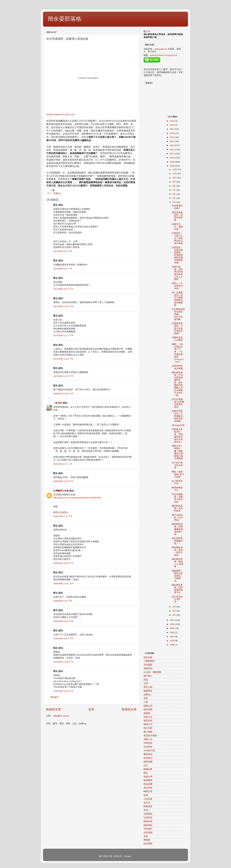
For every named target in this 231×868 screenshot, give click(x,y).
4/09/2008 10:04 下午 (63, 621)
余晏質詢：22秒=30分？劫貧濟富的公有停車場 (177, 238)
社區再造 (148, 818)
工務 (146, 702)
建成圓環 (148, 780)
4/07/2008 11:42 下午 (63, 359)
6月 (174, 194)
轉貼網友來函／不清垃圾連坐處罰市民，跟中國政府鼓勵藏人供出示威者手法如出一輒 (177, 384)
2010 (172, 158)
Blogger (128, 856)
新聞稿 (147, 713)
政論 (146, 680)
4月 (174, 202)
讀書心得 (148, 706)
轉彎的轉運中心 (177, 489)
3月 (174, 607)
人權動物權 (149, 661)
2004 (172, 632)
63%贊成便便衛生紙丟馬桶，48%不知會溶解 (178, 314)
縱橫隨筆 (148, 691)
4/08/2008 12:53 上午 (63, 394)
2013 (172, 145)
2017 (172, 129)
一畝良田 (58, 403)
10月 (175, 178)
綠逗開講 (148, 844)
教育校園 (148, 762)
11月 (175, 174)
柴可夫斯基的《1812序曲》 (177, 518)
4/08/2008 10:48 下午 (63, 563)
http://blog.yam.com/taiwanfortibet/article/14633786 (77, 498)
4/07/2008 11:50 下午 (63, 376)
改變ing (57, 193)
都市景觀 (148, 710)
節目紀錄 (148, 657)
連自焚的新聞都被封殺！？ (177, 541)
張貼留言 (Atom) (61, 716)
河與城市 (148, 829)
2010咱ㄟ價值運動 (152, 672)
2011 (172, 154)
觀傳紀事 (148, 769)
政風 (146, 795)
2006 (172, 624)
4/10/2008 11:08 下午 (63, 662)
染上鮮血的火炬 (177, 482)
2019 (172, 121)
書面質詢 (148, 754)
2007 (172, 620)
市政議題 (148, 665)
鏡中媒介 (148, 676)
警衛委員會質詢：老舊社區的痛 (177, 216)
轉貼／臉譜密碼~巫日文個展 (178, 474)
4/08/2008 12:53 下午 (63, 481)
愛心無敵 (148, 732)
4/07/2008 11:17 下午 (63, 336)
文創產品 (148, 814)
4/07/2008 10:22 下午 (63, 289)
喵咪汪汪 (148, 724)
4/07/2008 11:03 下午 (63, 306)
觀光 (146, 773)
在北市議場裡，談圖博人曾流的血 (177, 498)
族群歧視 (148, 721)
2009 (172, 162)
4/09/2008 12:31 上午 (63, 584)
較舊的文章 (129, 709)
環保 (146, 698)
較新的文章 (54, 709)
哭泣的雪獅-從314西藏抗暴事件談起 (178, 403)
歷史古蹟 (148, 687)
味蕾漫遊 (148, 806)
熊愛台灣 (148, 777)
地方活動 (148, 728)
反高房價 (148, 833)
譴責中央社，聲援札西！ (177, 227)
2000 (172, 641)
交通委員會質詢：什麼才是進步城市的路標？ (177, 328)
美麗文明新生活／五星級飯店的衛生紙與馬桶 (177, 416)
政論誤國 (148, 784)
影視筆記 (148, 758)
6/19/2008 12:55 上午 (63, 691)
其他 (146, 810)
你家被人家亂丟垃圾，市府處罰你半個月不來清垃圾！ (177, 436)
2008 (172, 166)
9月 (174, 182)
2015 (172, 137)
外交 (146, 765)
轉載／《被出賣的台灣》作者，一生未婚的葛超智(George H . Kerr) (178, 353)
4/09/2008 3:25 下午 (63, 601)
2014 (172, 141)
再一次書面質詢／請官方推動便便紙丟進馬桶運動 (177, 299)
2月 (174, 611)
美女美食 (148, 788)
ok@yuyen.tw (161, 49)
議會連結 (148, 825)
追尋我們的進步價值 (177, 367)
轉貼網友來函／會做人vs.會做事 (178, 563)
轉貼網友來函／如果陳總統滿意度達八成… (177, 529)
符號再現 (148, 743)
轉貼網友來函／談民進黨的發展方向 (177, 589)
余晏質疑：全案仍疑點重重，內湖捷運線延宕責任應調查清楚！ (177, 255)
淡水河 (147, 803)
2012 (172, 150)
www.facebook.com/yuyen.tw (164, 55)
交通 (146, 683)
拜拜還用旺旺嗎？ (177, 207)
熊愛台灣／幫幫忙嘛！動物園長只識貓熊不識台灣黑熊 (177, 452)
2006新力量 (149, 751)
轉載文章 (148, 791)
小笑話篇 (148, 799)
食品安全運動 (150, 736)
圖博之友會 (59, 512)
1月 (174, 615)
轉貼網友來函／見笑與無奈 (177, 508)
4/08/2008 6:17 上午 (63, 464)
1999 (172, 645)
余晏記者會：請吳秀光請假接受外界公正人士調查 (177, 273)
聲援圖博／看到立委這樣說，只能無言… (177, 576)
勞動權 (147, 840)
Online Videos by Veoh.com (60, 114)
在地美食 (148, 747)
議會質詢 (148, 668)
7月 (174, 190)
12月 (175, 170)
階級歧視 (148, 821)
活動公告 (148, 717)
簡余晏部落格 (65, 19)
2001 (172, 637)
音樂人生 (148, 739)
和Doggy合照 (178, 425)
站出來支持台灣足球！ (177, 599)
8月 (174, 186)
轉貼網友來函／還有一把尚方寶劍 (177, 551)
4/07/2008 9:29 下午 (63, 251)
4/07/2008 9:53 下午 (63, 269)
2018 (172, 125)
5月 (174, 198)
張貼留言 (55, 697)
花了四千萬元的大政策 (177, 465)
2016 (172, 133)
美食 (146, 836)
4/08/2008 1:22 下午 (63, 516)
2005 (172, 628)
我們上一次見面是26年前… (177, 286)
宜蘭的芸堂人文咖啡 (177, 339)
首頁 (91, 709)
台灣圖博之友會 (61, 491)
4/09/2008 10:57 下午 (63, 639)
